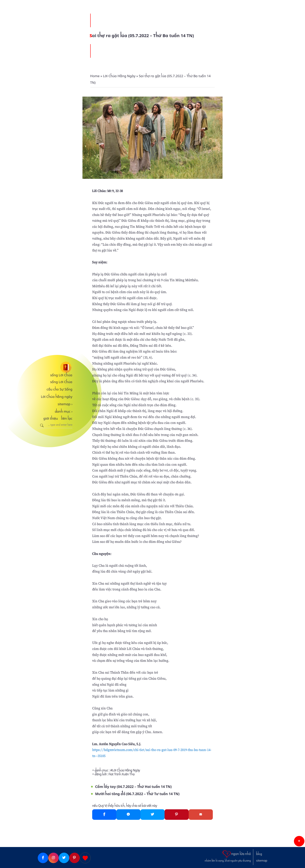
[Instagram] (53, 858)
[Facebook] (104, 815)
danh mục (64, 411)
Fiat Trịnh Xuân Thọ (122, 774)
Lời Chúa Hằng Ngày (126, 770)
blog (259, 854)
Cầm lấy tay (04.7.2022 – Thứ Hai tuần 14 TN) (133, 787)
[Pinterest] (177, 815)
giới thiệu (51, 418)
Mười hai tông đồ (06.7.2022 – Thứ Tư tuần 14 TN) (137, 794)
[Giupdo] (85, 858)
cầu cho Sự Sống (60, 389)
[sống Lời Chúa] (55, 367)
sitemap (65, 404)
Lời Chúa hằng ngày (57, 397)
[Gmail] (201, 815)
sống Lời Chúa (61, 375)
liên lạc (67, 418)
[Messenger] (128, 815)
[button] (299, 841)
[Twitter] (152, 815)
